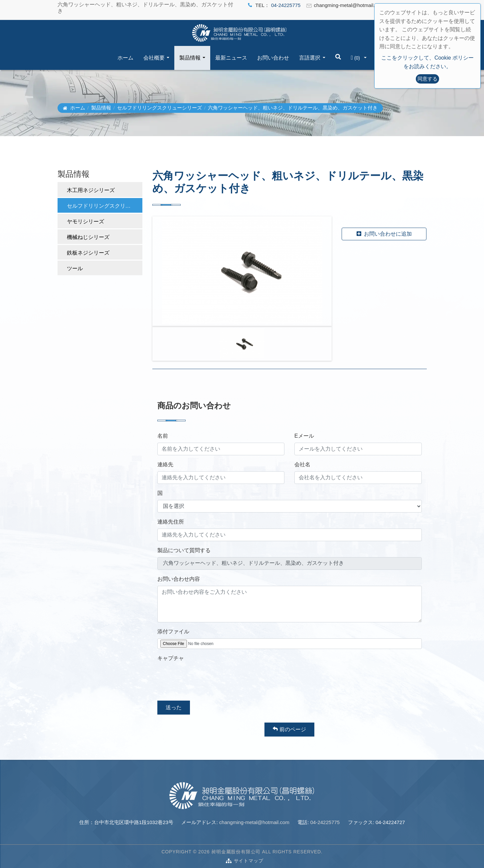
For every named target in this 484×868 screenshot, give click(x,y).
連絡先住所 (171, 522)
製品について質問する (184, 550)
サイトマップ (249, 861)
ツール (75, 268)
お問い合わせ (273, 58)
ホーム (125, 58)
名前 (163, 436)
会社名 (302, 464)
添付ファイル (173, 632)
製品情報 (190, 58)
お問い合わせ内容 (179, 579)
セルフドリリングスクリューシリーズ (160, 108)
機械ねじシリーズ (88, 237)
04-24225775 (286, 5)
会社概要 (154, 58)
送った (174, 707)
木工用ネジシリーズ (91, 190)
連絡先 (165, 464)
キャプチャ (171, 658)
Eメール (304, 436)
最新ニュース (231, 58)
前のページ (289, 729)
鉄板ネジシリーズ (88, 253)
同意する (427, 79)
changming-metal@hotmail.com (254, 822)
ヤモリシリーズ (85, 221)
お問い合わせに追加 (384, 234)
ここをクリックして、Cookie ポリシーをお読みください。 (427, 62)
